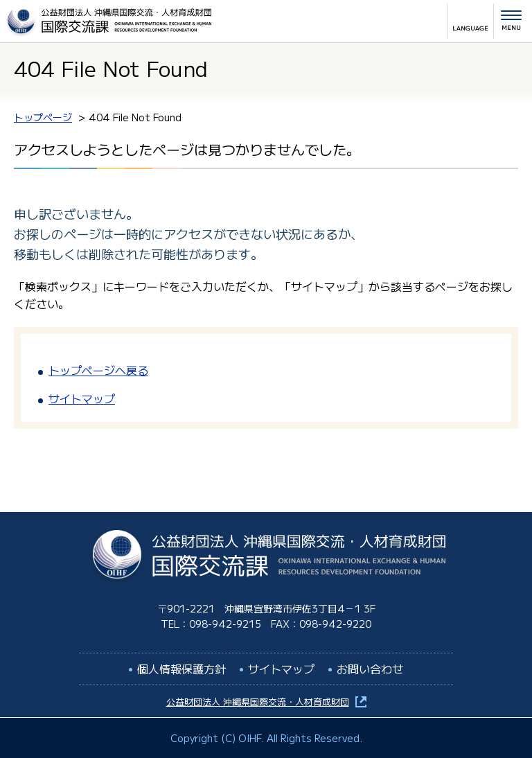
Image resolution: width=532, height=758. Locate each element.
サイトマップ (82, 398)
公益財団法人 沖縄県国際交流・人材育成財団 (258, 702)
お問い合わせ (370, 669)
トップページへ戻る (98, 370)
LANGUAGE (470, 28)
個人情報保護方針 (181, 669)
